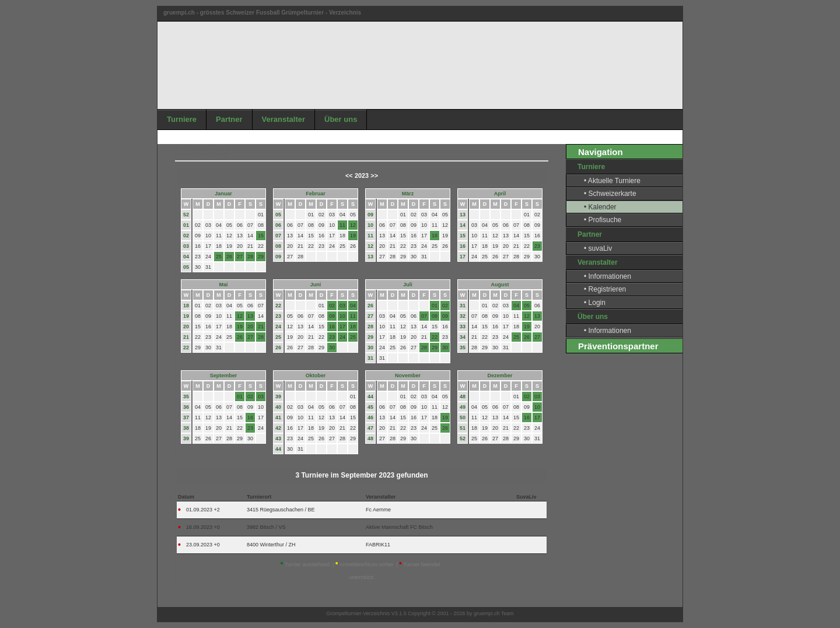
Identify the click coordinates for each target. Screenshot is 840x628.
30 (370, 348)
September (224, 376)
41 (278, 418)
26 (278, 348)
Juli (408, 285)
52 (186, 215)
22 (186, 348)
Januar (223, 194)
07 (278, 236)
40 (278, 407)
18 (186, 306)
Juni (316, 285)
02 (186, 236)
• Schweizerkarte (610, 194)
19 (186, 316)
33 (463, 327)
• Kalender (600, 207)
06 (278, 225)
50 (463, 418)
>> (374, 176)
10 (370, 225)
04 (186, 257)
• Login (595, 303)
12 (370, 246)
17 (463, 257)
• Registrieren (605, 289)
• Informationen (608, 276)
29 (370, 337)
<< (349, 176)
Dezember (500, 376)
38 (186, 428)
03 (186, 246)
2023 (362, 176)
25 (278, 337)
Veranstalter (283, 119)
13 (370, 257)
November (408, 376)
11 (370, 236)
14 (463, 225)
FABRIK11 (378, 545)
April (500, 194)
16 (463, 246)
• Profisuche (603, 220)
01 (186, 225)
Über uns (341, 119)
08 (278, 246)
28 (370, 327)
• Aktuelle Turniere (612, 181)
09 (278, 257)
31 (370, 358)
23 (278, 316)
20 (186, 327)
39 (186, 438)
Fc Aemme (378, 510)
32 (463, 316)
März (408, 194)
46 (370, 418)
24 (278, 327)
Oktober (316, 376)
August (500, 285)
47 (370, 428)
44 (278, 449)
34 (463, 337)
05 (186, 267)
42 (278, 428)
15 (463, 236)
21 (186, 337)
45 (370, 407)
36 (186, 407)
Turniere (182, 119)
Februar (316, 194)
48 (370, 438)
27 (370, 316)
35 (463, 348)
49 (463, 407)
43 (278, 438)
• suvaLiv (598, 248)
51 (463, 428)
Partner (229, 119)
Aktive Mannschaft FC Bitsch (399, 527)
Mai (223, 285)
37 (186, 418)
